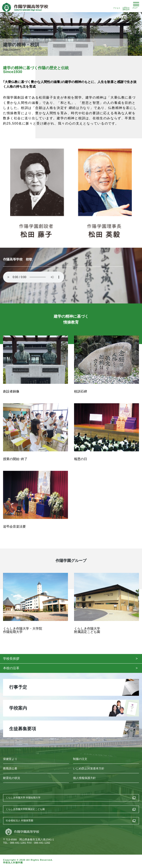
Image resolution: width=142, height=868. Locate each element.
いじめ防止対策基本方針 (89, 769)
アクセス (117, 8)
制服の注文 (80, 759)
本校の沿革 (11, 668)
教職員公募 (10, 769)
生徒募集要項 (23, 729)
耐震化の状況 (12, 778)
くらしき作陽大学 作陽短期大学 (23, 798)
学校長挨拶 (11, 659)
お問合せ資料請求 (126, 8)
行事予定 (18, 687)
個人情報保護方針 (84, 778)
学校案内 (18, 708)
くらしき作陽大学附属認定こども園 (25, 809)
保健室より (10, 759)
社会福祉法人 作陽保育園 (19, 821)
